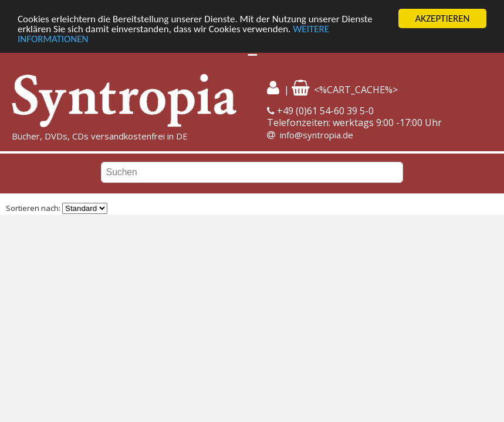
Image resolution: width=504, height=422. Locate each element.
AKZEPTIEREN (442, 18)
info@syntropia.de (317, 135)
